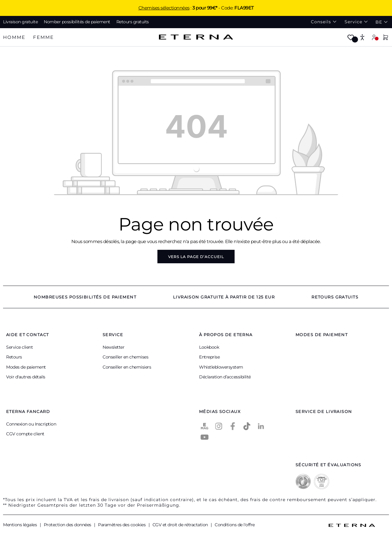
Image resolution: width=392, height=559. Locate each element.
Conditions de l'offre (235, 525)
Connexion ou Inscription (31, 424)
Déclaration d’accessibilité (225, 377)
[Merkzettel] (351, 38)
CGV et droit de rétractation (181, 525)
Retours (14, 357)
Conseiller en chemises (125, 357)
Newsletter (113, 347)
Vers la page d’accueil (196, 257)
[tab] (14, 38)
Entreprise (209, 357)
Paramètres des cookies (122, 525)
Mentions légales (21, 525)
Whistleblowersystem (221, 367)
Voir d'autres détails (26, 377)
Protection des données (68, 525)
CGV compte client (25, 434)
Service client (19, 347)
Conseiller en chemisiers (127, 367)
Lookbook (209, 347)
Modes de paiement (26, 367)
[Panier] (386, 38)
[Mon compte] (374, 37)
